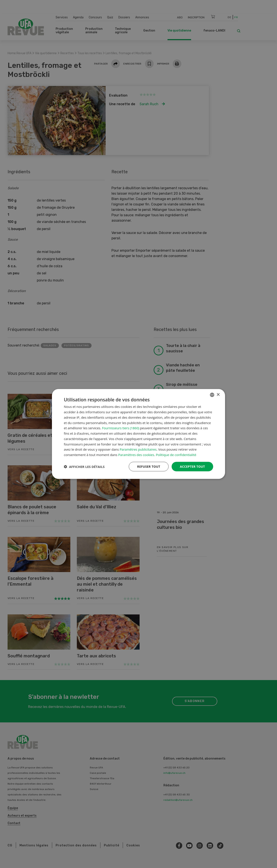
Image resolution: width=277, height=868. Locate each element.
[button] (84, 467)
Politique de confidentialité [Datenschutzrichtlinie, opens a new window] (176, 455)
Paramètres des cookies (136, 455)
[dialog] (138, 434)
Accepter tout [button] (192, 467)
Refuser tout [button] (149, 467)
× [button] (218, 395)
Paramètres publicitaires (138, 449)
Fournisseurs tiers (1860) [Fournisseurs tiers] (121, 428)
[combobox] (212, 395)
